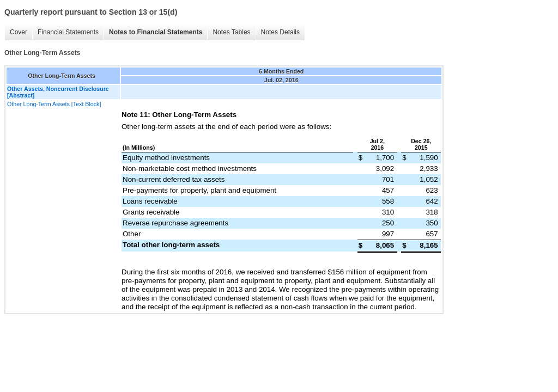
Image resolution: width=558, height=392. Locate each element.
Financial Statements (68, 32)
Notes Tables (231, 32)
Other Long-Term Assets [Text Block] (54, 104)
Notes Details (280, 32)
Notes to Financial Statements (156, 32)
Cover (19, 32)
